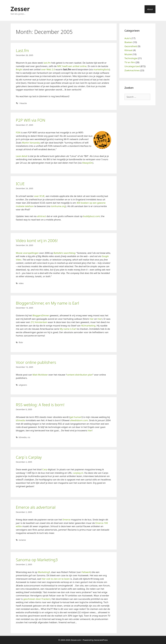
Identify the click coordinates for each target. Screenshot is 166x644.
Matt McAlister (40, 375)
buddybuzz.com (91, 216)
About (150, 9)
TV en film (130, 62)
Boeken (128, 42)
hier (92, 319)
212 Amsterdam (39, 322)
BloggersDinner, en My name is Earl (48, 303)
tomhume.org (58, 206)
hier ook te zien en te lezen (56, 579)
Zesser (20, 9)
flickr (21, 342)
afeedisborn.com (79, 420)
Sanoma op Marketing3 (37, 560)
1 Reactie (23, 103)
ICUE (20, 184)
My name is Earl (68, 329)
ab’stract (42, 216)
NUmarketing (88, 326)
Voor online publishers (36, 362)
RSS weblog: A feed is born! (40, 405)
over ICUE (39, 196)
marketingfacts (101, 69)
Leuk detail (22, 156)
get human (76, 417)
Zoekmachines (132, 70)
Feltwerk (86, 572)
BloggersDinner (41, 315)
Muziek (128, 54)
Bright (19, 69)
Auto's (128, 38)
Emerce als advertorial (36, 507)
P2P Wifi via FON (31, 120)
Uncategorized (132, 66)
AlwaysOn (87, 163)
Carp (45, 469)
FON (18, 132)
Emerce (66, 520)
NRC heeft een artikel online (72, 66)
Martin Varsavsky (31, 143)
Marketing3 (44, 572)
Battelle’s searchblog (64, 253)
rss (29, 437)
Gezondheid (131, 46)
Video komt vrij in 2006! (37, 241)
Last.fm (22, 50)
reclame (22, 540)
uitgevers (23, 385)
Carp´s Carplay (29, 457)
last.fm (47, 63)
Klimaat (128, 50)
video (21, 283)
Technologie (131, 58)
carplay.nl (78, 473)
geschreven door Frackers (37, 599)
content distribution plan (80, 375)
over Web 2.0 (48, 69)
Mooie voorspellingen (27, 253)
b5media (21, 420)
